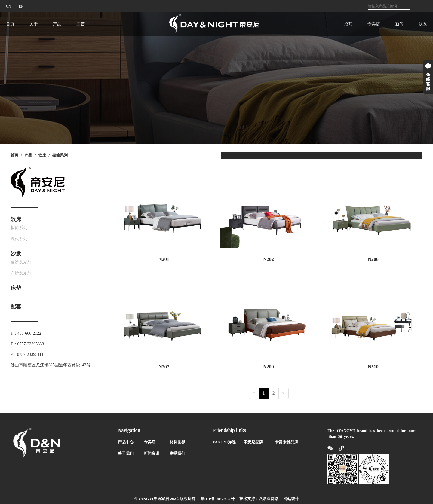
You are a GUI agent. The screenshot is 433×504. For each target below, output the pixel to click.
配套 (16, 307)
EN (21, 6)
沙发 (16, 254)
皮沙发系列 (21, 262)
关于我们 (126, 453)
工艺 (81, 24)
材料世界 (177, 442)
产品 (57, 24)
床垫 (16, 288)
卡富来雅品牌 (287, 442)
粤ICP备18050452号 (217, 499)
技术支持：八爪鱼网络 (259, 499)
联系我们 (177, 453)
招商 (348, 24)
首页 (10, 24)
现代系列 (19, 239)
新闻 (399, 24)
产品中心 (126, 442)
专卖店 (374, 24)
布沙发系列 (21, 273)
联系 (423, 24)
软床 (42, 155)
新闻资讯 (152, 453)
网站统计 (291, 499)
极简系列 (60, 155)
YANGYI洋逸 (224, 442)
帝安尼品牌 (253, 442)
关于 (34, 24)
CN (9, 6)
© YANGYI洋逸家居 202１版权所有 (165, 499)
